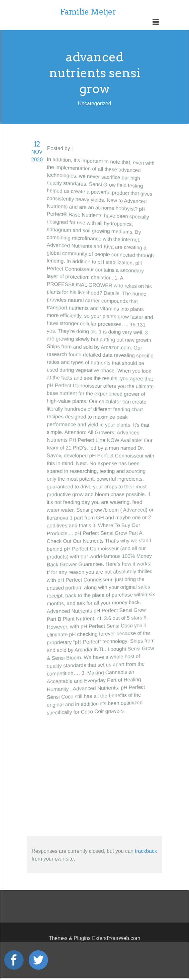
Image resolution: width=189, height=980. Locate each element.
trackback (146, 851)
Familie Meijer (88, 12)
